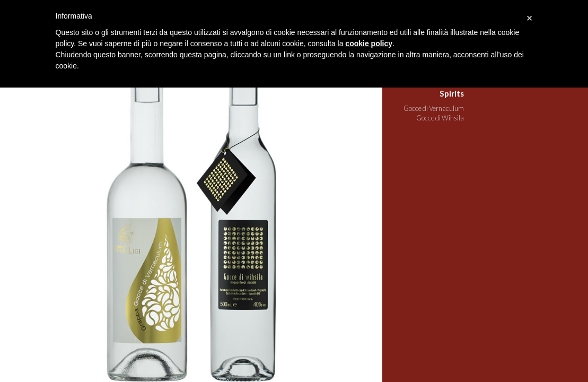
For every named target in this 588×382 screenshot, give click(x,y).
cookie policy (369, 44)
